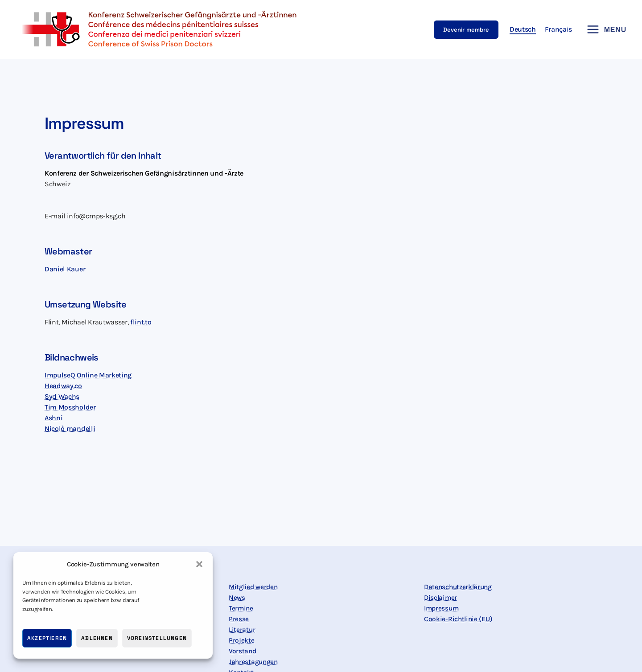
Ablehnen (97, 638)
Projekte (241, 640)
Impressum (442, 608)
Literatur (242, 629)
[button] (199, 564)
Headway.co (63, 386)
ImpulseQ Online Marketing (88, 375)
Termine (241, 608)
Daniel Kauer (65, 269)
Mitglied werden (254, 587)
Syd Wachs (62, 396)
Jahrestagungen (254, 662)
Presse (239, 619)
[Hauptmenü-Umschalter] (604, 29)
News (237, 597)
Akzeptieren (47, 638)
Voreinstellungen (157, 638)
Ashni (54, 418)
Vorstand (243, 651)
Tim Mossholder (70, 407)
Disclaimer (441, 597)
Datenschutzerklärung (460, 587)
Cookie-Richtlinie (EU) (459, 619)
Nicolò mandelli (70, 428)
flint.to (141, 322)
